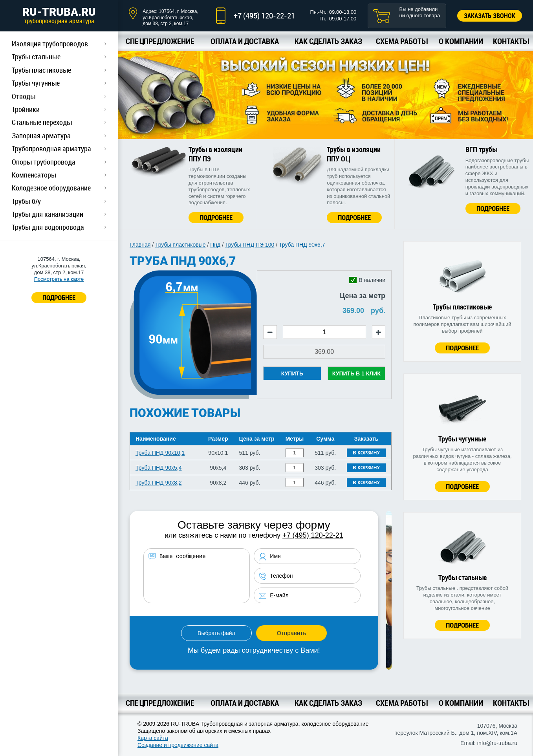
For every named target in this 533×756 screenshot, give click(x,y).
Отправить (291, 633)
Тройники (26, 109)
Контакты (511, 41)
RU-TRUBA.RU (59, 15)
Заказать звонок (490, 16)
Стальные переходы (42, 122)
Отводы (24, 96)
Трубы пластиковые (41, 70)
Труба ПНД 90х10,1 (160, 453)
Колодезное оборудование (51, 188)
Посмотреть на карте (59, 279)
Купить (292, 373)
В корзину (366, 453)
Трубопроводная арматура (51, 148)
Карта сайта (153, 738)
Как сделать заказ (328, 41)
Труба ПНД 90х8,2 (159, 483)
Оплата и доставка (245, 41)
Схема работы (402, 41)
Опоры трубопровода (44, 162)
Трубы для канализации (48, 214)
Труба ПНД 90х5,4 (159, 468)
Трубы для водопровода (48, 227)
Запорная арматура (41, 135)
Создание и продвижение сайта (178, 745)
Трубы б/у (26, 201)
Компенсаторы (34, 175)
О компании (461, 41)
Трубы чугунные (36, 83)
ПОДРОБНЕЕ (59, 297)
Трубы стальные (36, 57)
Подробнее (216, 217)
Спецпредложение (160, 41)
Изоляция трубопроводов (50, 44)
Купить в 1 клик (356, 373)
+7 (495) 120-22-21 (264, 16)
